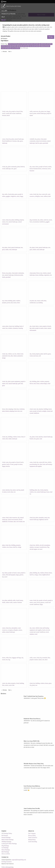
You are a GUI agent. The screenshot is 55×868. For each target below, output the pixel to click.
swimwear (44, 169)
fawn (31, 222)
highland (41, 520)
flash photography (11, 575)
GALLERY (4, 11)
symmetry (15, 328)
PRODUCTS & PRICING (8, 14)
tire (15, 354)
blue (21, 111)
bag (9, 660)
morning (21, 328)
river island (19, 522)
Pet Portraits (5, 836)
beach (8, 115)
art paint (32, 301)
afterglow (38, 196)
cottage (19, 547)
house (37, 275)
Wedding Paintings (6, 842)
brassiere (32, 171)
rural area (36, 356)
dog (31, 220)
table (14, 600)
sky (10, 111)
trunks (50, 167)
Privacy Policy (32, 836)
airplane (32, 547)
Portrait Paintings (6, 838)
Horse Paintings (6, 850)
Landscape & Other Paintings (9, 844)
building (17, 220)
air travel (40, 549)
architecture (33, 303)
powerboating (33, 464)
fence (19, 303)
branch (31, 439)
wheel (18, 354)
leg (30, 328)
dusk (49, 196)
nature (4, 222)
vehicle (10, 354)
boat (40, 194)
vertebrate (22, 409)
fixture (46, 573)
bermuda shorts (37, 169)
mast (42, 196)
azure (18, 196)
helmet (7, 411)
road (10, 250)
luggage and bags (16, 658)
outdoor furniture (18, 602)
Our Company (32, 833)
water (7, 111)
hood (22, 354)
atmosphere (14, 628)
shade (7, 250)
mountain (35, 220)
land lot (37, 143)
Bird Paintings (5, 852)
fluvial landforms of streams (9, 141)
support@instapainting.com (19, 860)
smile (31, 111)
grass (21, 141)
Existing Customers (7, 862)
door (12, 303)
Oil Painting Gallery (7, 833)
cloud (4, 111)
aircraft (42, 545)
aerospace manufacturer (41, 547)
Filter (51, 37)
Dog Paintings (5, 846)
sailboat (46, 196)
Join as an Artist (6, 854)
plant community (12, 167)
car (13, 354)
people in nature (39, 328)
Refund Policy (32, 840)
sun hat (18, 490)
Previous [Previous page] (5, 51)
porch (8, 303)
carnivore (46, 220)
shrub (4, 277)
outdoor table (9, 602)
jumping (12, 411)
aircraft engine (33, 549)
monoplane (47, 545)
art (37, 303)
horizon (4, 115)
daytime (41, 409)
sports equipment (16, 381)
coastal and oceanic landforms (13, 113)
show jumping (9, 409)
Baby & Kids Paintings (8, 840)
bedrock (23, 167)
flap (48, 547)
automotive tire (6, 356)
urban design (43, 384)
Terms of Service (33, 838)
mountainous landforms (39, 222)
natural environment (41, 141)
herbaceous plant (19, 275)
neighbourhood (46, 575)
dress (46, 660)
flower (4, 273)
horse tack (17, 411)
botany (21, 600)
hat (11, 490)
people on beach (16, 111)
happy (48, 111)
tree (45, 111)
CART (4, 20)
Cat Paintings (5, 848)
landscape (5, 143)
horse (4, 409)
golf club (20, 384)
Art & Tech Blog (33, 842)
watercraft (44, 194)
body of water (10, 464)
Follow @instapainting (7, 867)
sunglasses (13, 196)
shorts (37, 167)
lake (18, 141)
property (22, 220)
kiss (10, 658)
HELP (3, 17)
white (7, 658)
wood (4, 169)
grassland (46, 143)
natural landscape (41, 113)
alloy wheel (14, 356)
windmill (32, 139)
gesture (4, 464)
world (42, 301)
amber (4, 632)
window (45, 273)
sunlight (44, 411)
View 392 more (24, 48)
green (16, 194)
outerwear (36, 111)
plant (42, 111)
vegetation (47, 275)
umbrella (10, 600)
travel (4, 113)
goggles (8, 196)
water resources (13, 518)
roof (40, 356)
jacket (35, 113)
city (31, 685)
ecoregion (10, 630)
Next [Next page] (11, 51)
